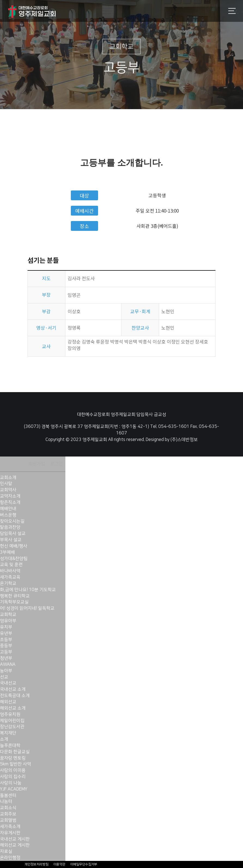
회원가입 (37, 464)
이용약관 (59, 864)
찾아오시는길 (12, 521)
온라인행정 (10, 858)
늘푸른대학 (10, 745)
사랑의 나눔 (11, 783)
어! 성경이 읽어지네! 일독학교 (27, 608)
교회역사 (8, 490)
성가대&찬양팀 (14, 559)
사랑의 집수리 (13, 777)
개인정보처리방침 (37, 864)
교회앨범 (8, 820)
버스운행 (8, 515)
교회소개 (8, 478)
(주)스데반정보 (184, 440)
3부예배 (7, 552)
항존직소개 (10, 502)
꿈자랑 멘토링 (13, 758)
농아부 (6, 671)
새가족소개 (10, 827)
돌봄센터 (8, 795)
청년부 (6, 658)
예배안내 (8, 509)
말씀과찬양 (10, 527)
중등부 (6, 646)
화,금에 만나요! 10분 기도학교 (28, 590)
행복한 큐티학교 (15, 596)
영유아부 (8, 621)
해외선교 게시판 (15, 845)
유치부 (6, 627)
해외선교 (8, 702)
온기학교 (8, 583)
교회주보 (8, 814)
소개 (4, 739)
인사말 (6, 484)
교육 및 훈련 (11, 565)
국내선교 (8, 683)
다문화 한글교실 (15, 752)
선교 (4, 677)
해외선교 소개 (13, 708)
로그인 (57, 464)
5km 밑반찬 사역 (16, 764)
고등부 (6, 652)
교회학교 (8, 615)
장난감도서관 (12, 727)
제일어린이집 (12, 721)
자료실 (6, 851)
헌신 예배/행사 (14, 546)
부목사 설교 (11, 540)
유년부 (6, 633)
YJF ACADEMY (14, 789)
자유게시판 (10, 833)
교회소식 (8, 808)
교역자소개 (10, 496)
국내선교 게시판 (15, 839)
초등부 (6, 640)
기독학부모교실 (14, 602)
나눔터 (6, 801)
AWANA (8, 664)
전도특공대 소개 (15, 696)
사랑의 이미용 (13, 770)
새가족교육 (10, 577)
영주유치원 (10, 714)
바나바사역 (10, 571)
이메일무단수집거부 (84, 864)
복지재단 (8, 733)
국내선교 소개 (13, 689)
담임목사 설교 (13, 533)
